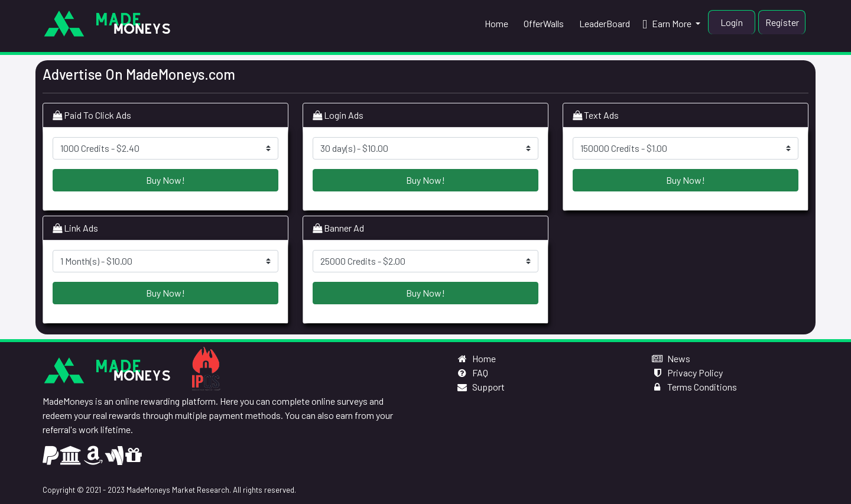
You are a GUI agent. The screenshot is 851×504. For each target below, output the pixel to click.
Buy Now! (165, 180)
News (671, 358)
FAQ (472, 373)
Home (476, 358)
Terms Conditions (694, 387)
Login (732, 22)
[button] (671, 24)
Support (480, 387)
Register (782, 22)
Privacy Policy (687, 373)
